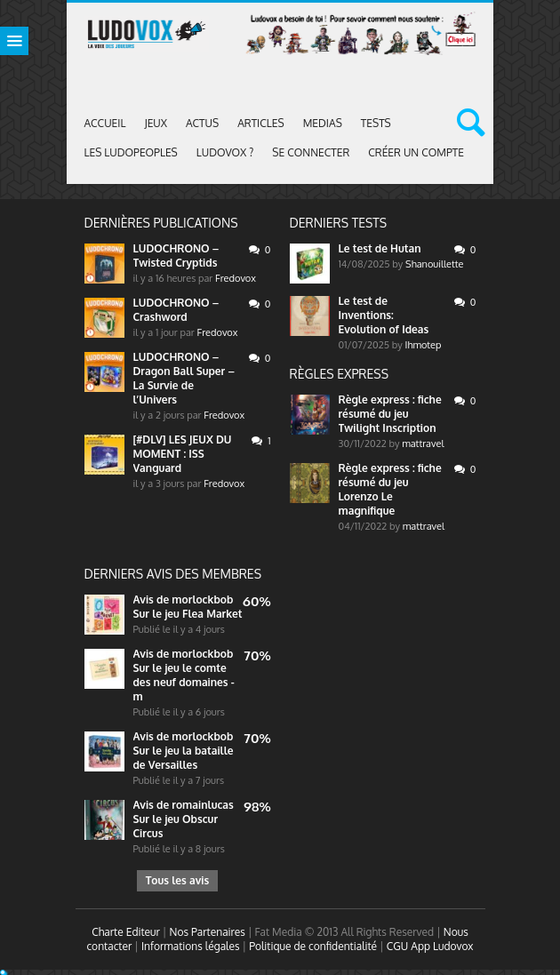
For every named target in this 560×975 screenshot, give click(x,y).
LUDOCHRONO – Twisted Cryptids (176, 256)
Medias (323, 123)
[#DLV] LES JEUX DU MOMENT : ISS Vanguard (183, 454)
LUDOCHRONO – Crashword (176, 310)
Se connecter (311, 152)
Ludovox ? (225, 152)
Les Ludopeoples (131, 152)
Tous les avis (177, 880)
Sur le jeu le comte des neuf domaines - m (184, 682)
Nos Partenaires (208, 932)
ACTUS (202, 123)
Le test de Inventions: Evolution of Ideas (384, 315)
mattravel (423, 444)
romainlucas (202, 805)
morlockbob (202, 599)
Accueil (105, 123)
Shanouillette (435, 264)
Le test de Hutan (380, 248)
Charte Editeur (126, 932)
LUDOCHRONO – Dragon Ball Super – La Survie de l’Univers (184, 378)
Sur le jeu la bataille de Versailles (184, 758)
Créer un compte (416, 152)
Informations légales (191, 946)
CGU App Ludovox (430, 946)
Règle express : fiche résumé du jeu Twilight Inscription (390, 414)
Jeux (156, 123)
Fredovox (236, 278)
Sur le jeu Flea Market (188, 614)
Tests (376, 123)
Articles (261, 123)
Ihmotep (424, 345)
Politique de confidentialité (313, 946)
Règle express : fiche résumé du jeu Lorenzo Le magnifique (390, 489)
